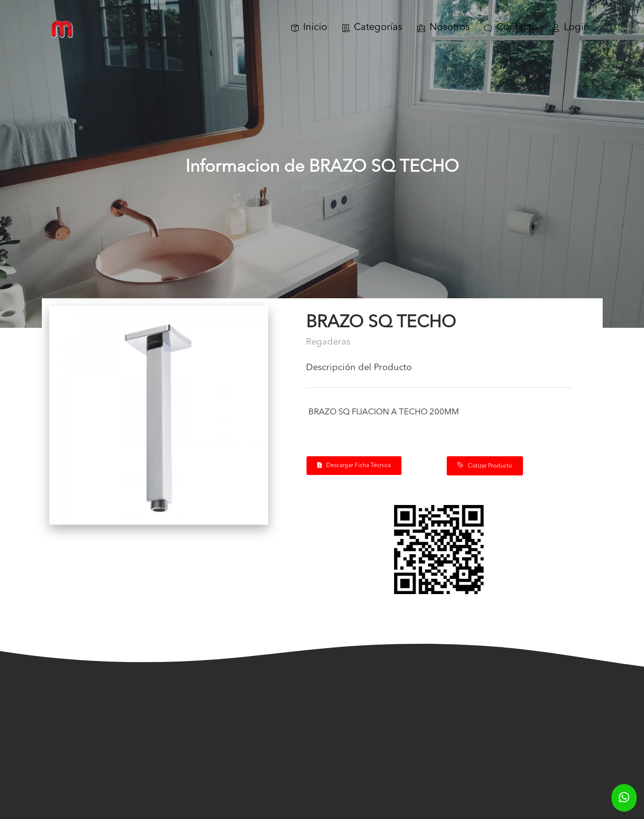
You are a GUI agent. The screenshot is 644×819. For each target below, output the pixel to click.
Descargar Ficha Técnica (354, 465)
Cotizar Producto (485, 466)
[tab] (439, 372)
